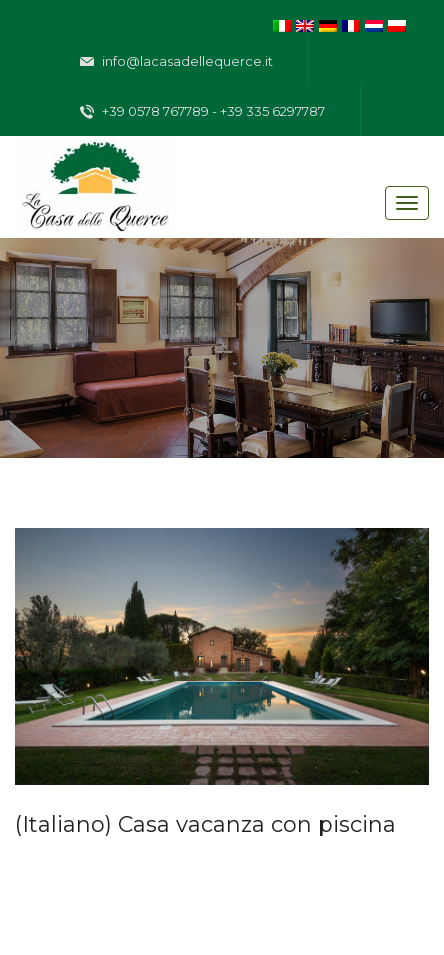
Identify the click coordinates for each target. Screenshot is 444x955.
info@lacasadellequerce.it (176, 62)
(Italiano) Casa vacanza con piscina (205, 824)
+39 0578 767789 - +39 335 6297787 (202, 112)
